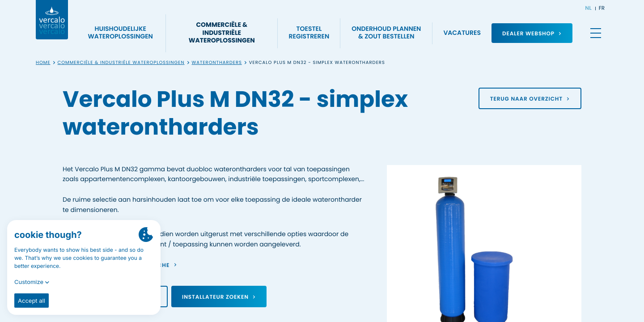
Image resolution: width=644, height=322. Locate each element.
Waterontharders (217, 63)
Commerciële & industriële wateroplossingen (121, 63)
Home (43, 63)
